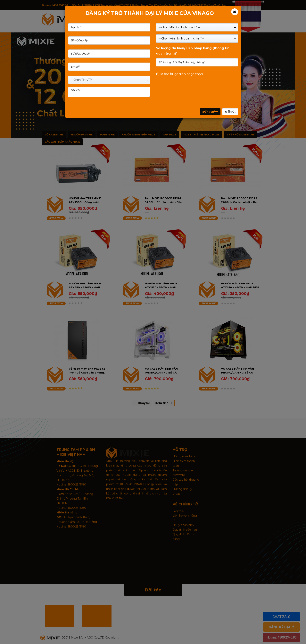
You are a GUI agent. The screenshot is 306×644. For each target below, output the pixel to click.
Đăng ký (210, 112)
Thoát (230, 112)
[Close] (235, 12)
